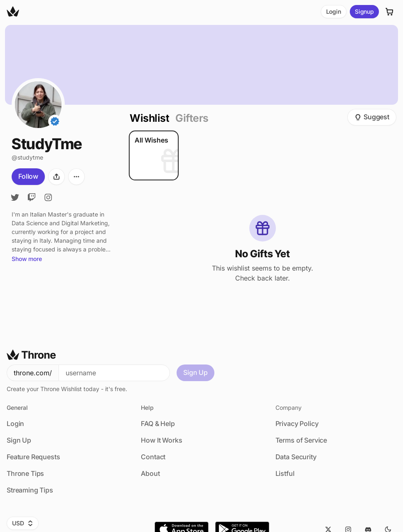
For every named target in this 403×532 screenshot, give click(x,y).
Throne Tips (25, 473)
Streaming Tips (30, 490)
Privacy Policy (297, 424)
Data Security (296, 457)
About (150, 473)
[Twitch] (32, 197)
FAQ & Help (158, 424)
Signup (364, 11)
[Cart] (390, 12)
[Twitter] (15, 197)
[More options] (76, 177)
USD (23, 523)
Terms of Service (301, 440)
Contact (153, 457)
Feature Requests (33, 457)
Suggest (372, 117)
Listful (285, 473)
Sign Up (195, 372)
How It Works (161, 440)
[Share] (57, 177)
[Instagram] (48, 197)
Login (334, 11)
